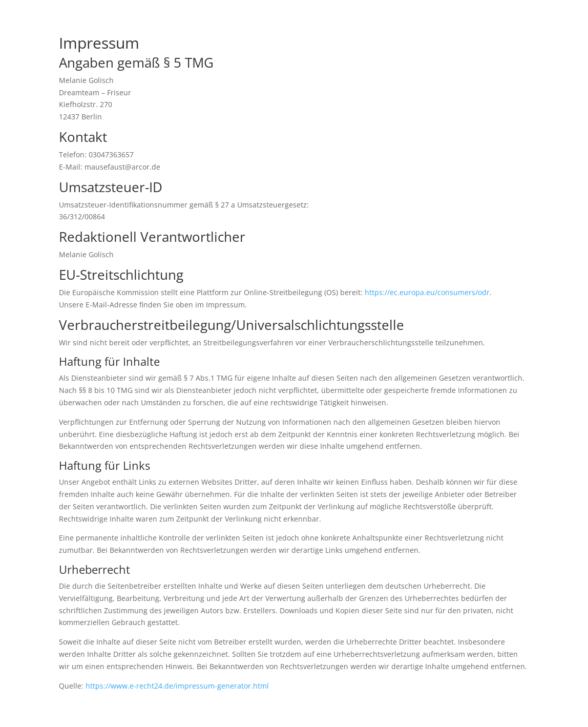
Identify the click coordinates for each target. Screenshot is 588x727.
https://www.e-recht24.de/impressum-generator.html (177, 686)
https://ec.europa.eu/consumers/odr (427, 292)
